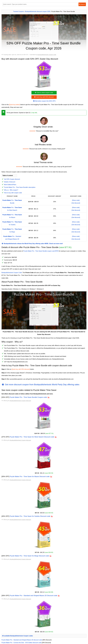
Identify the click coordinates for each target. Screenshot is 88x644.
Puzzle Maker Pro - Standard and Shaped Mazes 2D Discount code (33, 596)
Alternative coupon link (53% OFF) (44, 101)
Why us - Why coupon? (11, 190)
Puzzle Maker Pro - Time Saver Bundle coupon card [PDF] (41, 251)
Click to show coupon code (44, 93)
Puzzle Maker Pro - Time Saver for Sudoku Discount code (30, 516)
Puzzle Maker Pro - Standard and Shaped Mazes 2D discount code (22, 640)
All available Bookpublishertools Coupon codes (17, 636)
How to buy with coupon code (13, 193)
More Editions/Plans (10, 185)
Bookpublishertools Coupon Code (12, 273)
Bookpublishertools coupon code (47, 55)
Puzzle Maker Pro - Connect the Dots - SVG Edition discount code (21, 643)
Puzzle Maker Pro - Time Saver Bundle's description (20, 187)
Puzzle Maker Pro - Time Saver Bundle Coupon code (28, 397)
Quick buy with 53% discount (44, 97)
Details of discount (10, 182)
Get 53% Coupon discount (12, 179)
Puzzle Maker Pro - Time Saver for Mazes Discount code (30, 476)
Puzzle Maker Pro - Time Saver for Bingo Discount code (29, 556)
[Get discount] (76, 203)
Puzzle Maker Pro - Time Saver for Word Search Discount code (32, 437)
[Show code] (76, 200)
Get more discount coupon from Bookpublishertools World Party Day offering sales (40, 384)
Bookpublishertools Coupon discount (21, 401)
